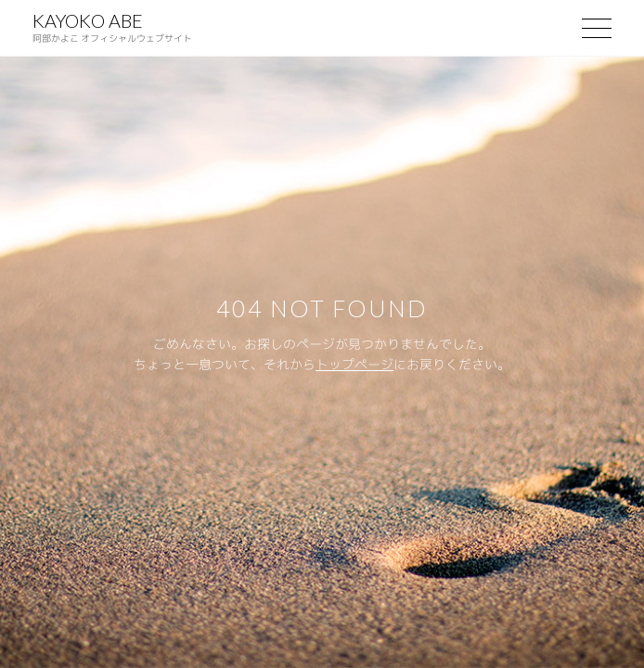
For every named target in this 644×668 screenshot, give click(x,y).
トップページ (354, 364)
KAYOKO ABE (112, 27)
